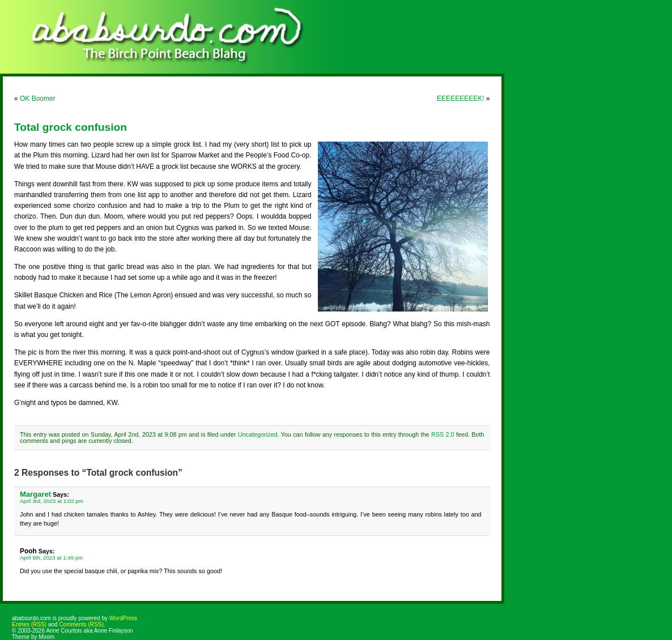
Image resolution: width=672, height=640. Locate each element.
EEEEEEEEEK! (460, 99)
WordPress (123, 618)
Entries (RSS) (29, 624)
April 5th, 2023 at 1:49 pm (51, 558)
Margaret (35, 494)
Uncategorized (258, 434)
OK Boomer (38, 99)
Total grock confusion (71, 127)
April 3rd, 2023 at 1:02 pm (52, 501)
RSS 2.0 (443, 434)
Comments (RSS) (81, 624)
